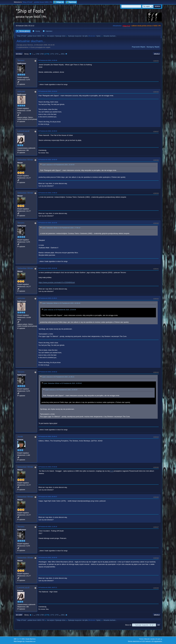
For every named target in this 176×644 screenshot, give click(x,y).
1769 (42, 54)
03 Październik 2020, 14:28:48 (48, 60)
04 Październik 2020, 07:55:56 (48, 467)
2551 (63, 54)
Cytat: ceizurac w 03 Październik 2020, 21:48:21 (58, 377)
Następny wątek (153, 47)
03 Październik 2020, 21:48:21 (48, 298)
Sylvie (98, 36)
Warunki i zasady (150, 639)
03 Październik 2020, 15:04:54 (48, 91)
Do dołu (19, 54)
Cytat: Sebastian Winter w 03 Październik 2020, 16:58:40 (61, 303)
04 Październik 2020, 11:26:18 (48, 527)
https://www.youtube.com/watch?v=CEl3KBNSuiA (57, 282)
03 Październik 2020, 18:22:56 (48, 223)
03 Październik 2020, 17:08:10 (48, 193)
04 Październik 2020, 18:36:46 (48, 558)
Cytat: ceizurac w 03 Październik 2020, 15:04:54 (58, 165)
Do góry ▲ (159, 639)
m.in (112, 471)
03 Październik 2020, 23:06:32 (48, 372)
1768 (37, 54)
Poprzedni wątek (139, 47)
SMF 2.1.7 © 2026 (19, 639)
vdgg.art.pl (126, 26)
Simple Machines (30, 639)
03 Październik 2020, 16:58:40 (48, 160)
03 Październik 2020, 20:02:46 (48, 268)
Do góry (19, 615)
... (35, 54)
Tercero (21, 60)
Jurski (20, 437)
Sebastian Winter (25, 160)
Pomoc (141, 639)
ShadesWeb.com (30, 641)
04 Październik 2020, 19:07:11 (48, 587)
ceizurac (21, 91)
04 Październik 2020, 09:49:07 (48, 497)
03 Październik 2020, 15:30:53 (48, 131)
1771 (52, 54)
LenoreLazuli (23, 131)
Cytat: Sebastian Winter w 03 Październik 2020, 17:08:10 (61, 228)
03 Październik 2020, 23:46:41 (48, 437)
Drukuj (157, 54)
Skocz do (128, 625)
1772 (57, 54)
